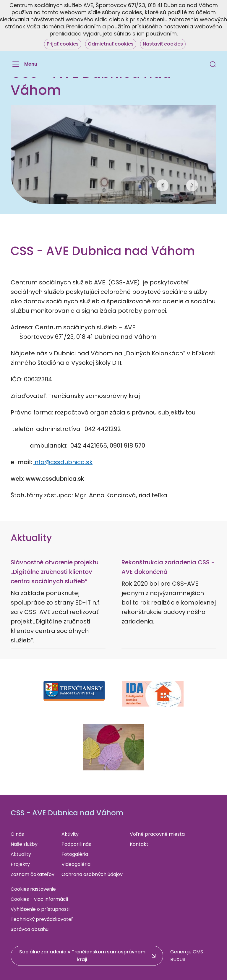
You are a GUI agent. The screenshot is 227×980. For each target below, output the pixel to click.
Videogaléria (76, 864)
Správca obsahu (30, 929)
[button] (213, 64)
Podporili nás (76, 844)
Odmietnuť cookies (111, 44)
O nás (17, 834)
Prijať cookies (63, 44)
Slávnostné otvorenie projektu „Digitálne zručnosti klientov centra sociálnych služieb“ (55, 572)
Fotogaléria (75, 854)
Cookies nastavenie (33, 889)
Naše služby (24, 844)
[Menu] (24, 64)
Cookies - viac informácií (39, 899)
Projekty (20, 864)
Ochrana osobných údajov (92, 874)
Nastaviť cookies (163, 44)
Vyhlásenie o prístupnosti (40, 909)
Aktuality (21, 854)
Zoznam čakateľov (33, 874)
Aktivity (70, 834)
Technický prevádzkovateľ (42, 919)
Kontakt (139, 844)
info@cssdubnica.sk (63, 462)
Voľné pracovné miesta (157, 834)
